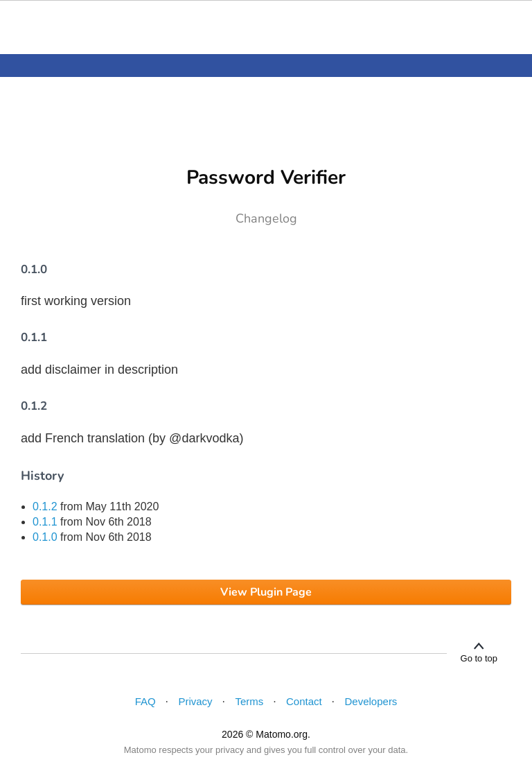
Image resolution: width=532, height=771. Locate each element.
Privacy (195, 701)
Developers (371, 701)
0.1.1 (45, 522)
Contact (304, 701)
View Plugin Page (266, 592)
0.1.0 (45, 537)
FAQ (145, 701)
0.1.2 (45, 506)
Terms (249, 701)
